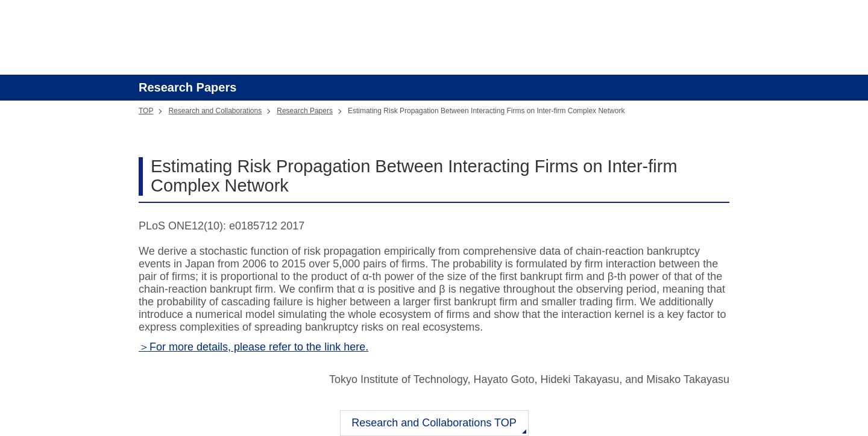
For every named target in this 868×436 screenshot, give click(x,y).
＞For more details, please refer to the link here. (253, 347)
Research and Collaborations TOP (434, 423)
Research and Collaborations (215, 111)
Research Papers (305, 111)
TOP (146, 111)
